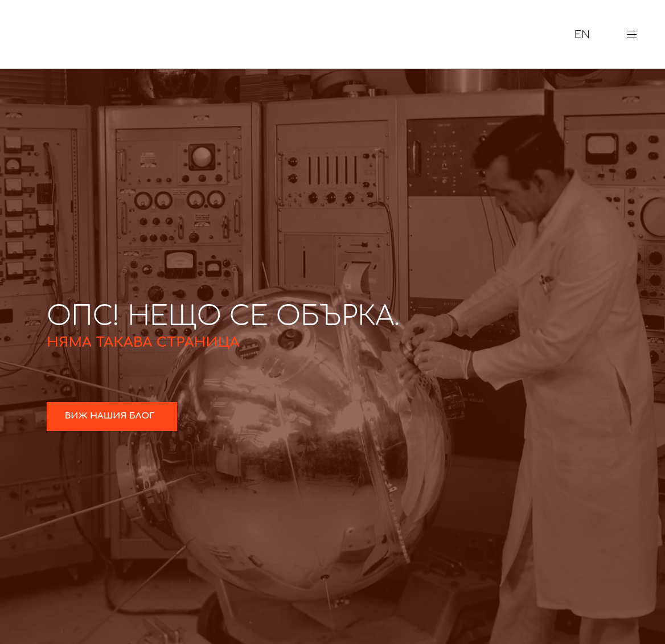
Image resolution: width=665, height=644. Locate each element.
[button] (636, 34)
